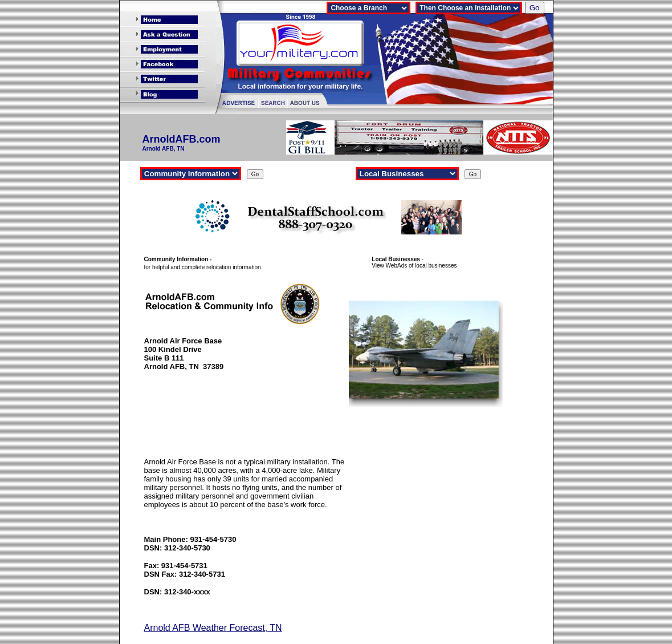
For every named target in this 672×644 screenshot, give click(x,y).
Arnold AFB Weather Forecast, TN (213, 628)
